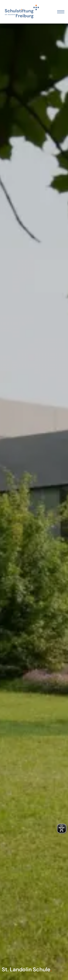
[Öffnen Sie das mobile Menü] (61, 12)
